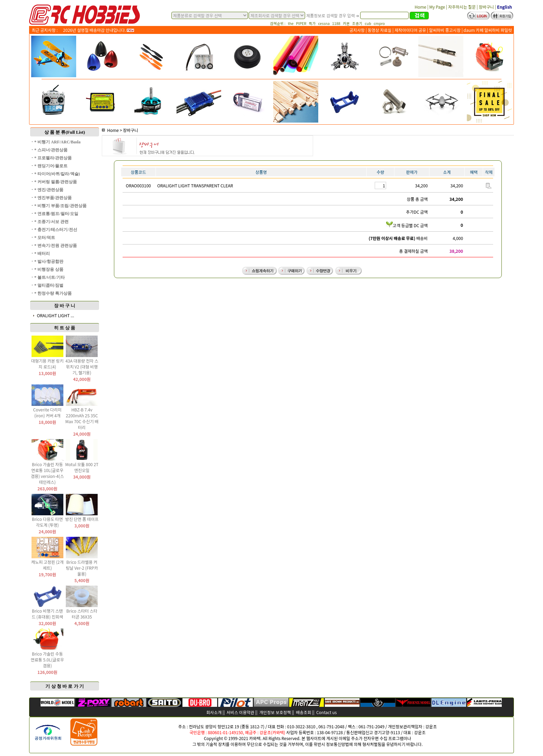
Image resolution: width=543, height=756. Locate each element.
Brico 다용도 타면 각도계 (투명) (47, 522)
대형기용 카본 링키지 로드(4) (47, 364)
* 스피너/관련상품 (51, 150)
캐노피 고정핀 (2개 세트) (47, 565)
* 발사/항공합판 (49, 261)
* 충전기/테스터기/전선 (56, 230)
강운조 (431, 726)
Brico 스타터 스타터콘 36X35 (82, 614)
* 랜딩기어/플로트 (51, 166)
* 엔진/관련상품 (49, 190)
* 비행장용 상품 (49, 269)
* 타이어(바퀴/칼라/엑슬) (57, 174)
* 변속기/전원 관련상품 (56, 246)
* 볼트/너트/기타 (50, 277)
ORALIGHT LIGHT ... (55, 315)
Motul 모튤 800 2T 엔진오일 (82, 467)
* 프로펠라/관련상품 (53, 158)
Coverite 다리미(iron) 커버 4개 (47, 412)
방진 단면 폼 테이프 (82, 519)
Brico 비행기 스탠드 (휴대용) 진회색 (47, 614)
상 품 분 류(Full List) (65, 132)
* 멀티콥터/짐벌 (49, 285)
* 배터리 (42, 254)
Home (110, 130)
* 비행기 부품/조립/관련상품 (60, 206)
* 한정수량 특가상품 (53, 293)
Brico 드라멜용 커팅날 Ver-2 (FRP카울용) (82, 568)
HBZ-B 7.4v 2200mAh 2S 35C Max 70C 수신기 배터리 (82, 418)
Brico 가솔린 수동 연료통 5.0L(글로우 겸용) (47, 660)
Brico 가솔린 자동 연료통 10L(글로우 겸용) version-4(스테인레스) (47, 473)
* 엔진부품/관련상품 (53, 198)
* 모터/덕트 (45, 238)
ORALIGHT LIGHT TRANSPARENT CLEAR (195, 185)
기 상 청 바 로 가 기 (65, 686)
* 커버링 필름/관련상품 (56, 182)
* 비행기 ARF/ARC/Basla (57, 142)
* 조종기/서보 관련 (51, 222)
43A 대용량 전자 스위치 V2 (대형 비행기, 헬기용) (82, 367)
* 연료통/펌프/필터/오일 (56, 214)
